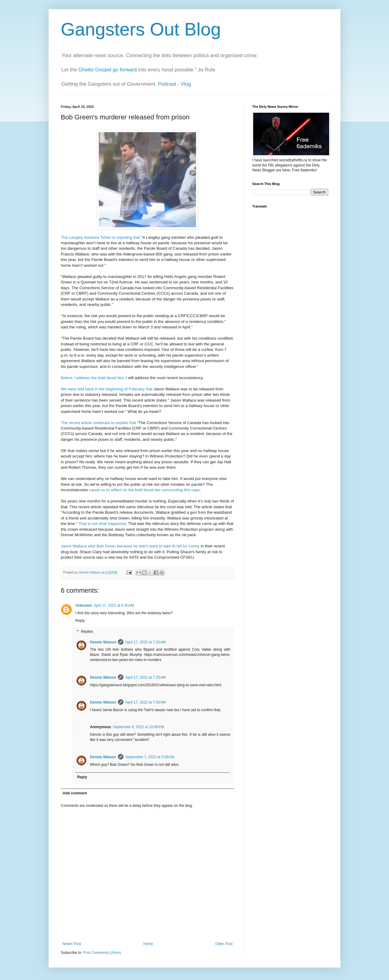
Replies (87, 632)
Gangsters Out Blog (141, 29)
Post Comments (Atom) (102, 953)
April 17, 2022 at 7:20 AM (145, 642)
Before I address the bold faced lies (92, 378)
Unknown (84, 605)
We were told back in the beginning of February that (107, 389)
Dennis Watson (103, 642)
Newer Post (72, 944)
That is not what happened (102, 524)
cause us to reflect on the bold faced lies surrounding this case (144, 490)
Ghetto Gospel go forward (108, 70)
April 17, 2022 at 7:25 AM (145, 677)
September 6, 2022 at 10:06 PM (138, 727)
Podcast (167, 84)
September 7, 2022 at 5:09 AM (150, 757)
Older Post (224, 944)
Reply (80, 621)
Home (148, 944)
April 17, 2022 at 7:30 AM (145, 702)
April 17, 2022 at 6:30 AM (114, 605)
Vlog (186, 84)
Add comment (75, 793)
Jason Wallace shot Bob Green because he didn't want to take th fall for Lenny (131, 546)
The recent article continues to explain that (98, 423)
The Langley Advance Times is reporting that (100, 237)
